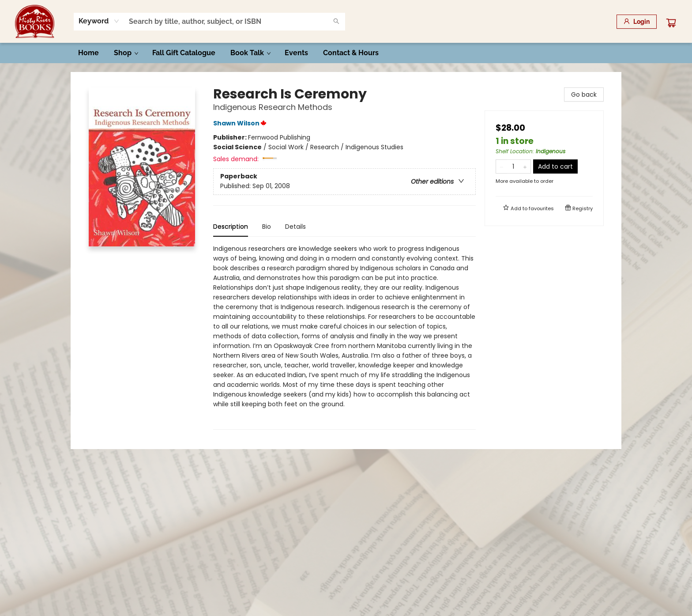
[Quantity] (513, 166)
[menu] (346, 53)
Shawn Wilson (241, 123)
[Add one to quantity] (525, 166)
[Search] (336, 22)
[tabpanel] (344, 337)
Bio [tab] (267, 227)
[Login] (637, 22)
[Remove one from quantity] (502, 166)
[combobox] (99, 21)
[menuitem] (88, 53)
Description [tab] (231, 227)
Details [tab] (295, 227)
